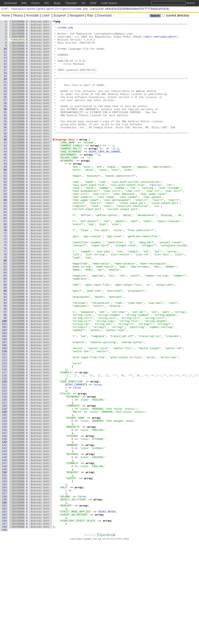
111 (5, 421)
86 (5, 331)
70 (5, 272)
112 (5, 425)
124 (5, 469)
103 (5, 392)
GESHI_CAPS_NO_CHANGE (105, 178)
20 (5, 91)
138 (5, 519)
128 (5, 483)
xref (5, 9)
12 (5, 62)
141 (5, 530)
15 (5, 73)
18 (5, 84)
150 (5, 563)
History (17, 16)
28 (5, 120)
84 (5, 323)
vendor (31, 9)
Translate (71, 3)
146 (5, 548)
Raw (89, 16)
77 (5, 298)
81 (5, 312)
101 (5, 385)
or (144, 105)
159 (5, 596)
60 (5, 236)
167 (5, 625)
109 (5, 414)
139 (5, 523)
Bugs (57, 3)
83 (5, 320)
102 (5, 389)
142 (5, 534)
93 (5, 356)
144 (5, 541)
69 (5, 269)
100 (5, 381)
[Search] (131, 16)
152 (5, 570)
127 (5, 479)
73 (5, 283)
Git (83, 3)
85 (5, 327)
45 (5, 182)
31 (5, 131)
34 (5, 142)
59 (5, 233)
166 (5, 621)
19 (5, 87)
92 (5, 352)
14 (5, 69)
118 (5, 447)
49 (5, 196)
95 (5, 363)
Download (103, 16)
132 (5, 498)
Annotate (31, 16)
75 (5, 291)
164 (5, 614)
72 (5, 280)
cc (160, 218)
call (153, 218)
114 (5, 432)
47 (5, 189)
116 (5, 439)
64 (5, 251)
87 (5, 334)
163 (5, 610)
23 (5, 102)
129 (5, 487)
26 (5, 113)
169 (5, 632)
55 (5, 218)
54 (5, 214)
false (98, 458)
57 (5, 225)
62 (5, 243)
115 (5, 436)
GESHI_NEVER (107, 610)
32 (5, 135)
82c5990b (19, 22)
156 (5, 585)
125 (5, 472)
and (138, 105)
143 (5, 538)
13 (5, 66)
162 (5, 606)
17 (5, 80)
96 (5, 367)
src (59, 9)
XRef (93, 3)
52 (5, 207)
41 (5, 167)
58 (5, 229)
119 (5, 450)
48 (5, 193)
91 (5, 349)
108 (5, 410)
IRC (47, 3)
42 (5, 171)
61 (5, 240)
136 (5, 512)
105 (5, 400)
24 (5, 105)
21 (5, 95)
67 (5, 262)
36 (5, 149)
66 (5, 258)
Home (6, 16)
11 (5, 58)
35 (5, 145)
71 (5, 276)
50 (5, 200)
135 (5, 508)
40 (5, 164)
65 (5, 254)
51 (5, 204)
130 (5, 490)
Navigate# (76, 16)
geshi (41, 9)
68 (5, 265)
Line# (44, 16)
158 (5, 592)
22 (5, 98)
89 (5, 341)
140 (5, 527)
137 (5, 516)
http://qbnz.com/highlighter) (157, 40)
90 (5, 345)
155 (5, 581)
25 (5, 109)
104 (5, 396)
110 (5, 418)
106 (5, 403)
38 (5, 156)
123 (5, 465)
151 (5, 567)
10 (5, 55)
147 (5, 552)
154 (5, 577)
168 (5, 628)
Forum (35, 3)
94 (5, 360)
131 (5, 494)
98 (5, 374)
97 (5, 371)
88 (5, 338)
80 (5, 309)
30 (5, 127)
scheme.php (80, 9)
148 (5, 556)
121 (5, 458)
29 (5, 124)
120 (5, 454)
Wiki (24, 3)
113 (5, 429)
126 (5, 476)
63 (5, 247)
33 (5, 138)
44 (5, 178)
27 (5, 116)
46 (5, 185)
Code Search (109, 3)
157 (5, 588)
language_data (65, 164)
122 (5, 461)
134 (5, 505)
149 (5, 559)
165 (5, 617)
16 (5, 76)
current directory (176, 16)
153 (5, 574)
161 (5, 603)
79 (5, 305)
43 (5, 174)
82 (5, 316)
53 (5, 211)
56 (5, 222)
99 (5, 378)
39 (5, 160)
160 (5, 599)
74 (5, 287)
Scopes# (58, 16)
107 (5, 407)
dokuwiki (19, 9)
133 (5, 501)
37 (5, 153)
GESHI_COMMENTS (76, 458)
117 (5, 443)
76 (5, 294)
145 (5, 545)
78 (5, 302)
